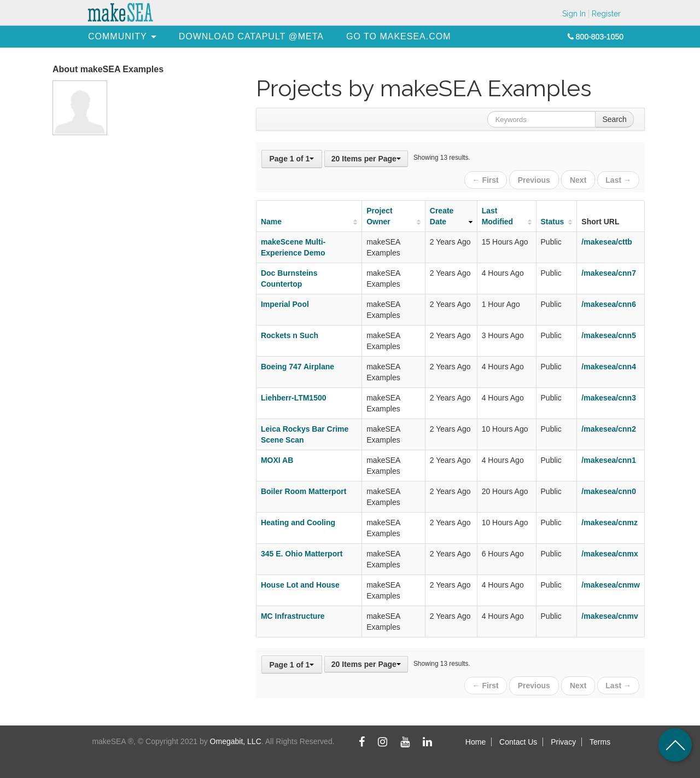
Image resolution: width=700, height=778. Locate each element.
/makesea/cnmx (610, 552)
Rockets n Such (290, 334)
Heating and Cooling (298, 521)
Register (606, 14)
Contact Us (518, 739)
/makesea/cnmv (610, 614)
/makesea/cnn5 (609, 334)
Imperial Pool (285, 303)
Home (476, 739)
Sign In (574, 14)
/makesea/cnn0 (609, 490)
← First (488, 179)
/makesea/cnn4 (609, 365)
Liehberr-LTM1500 (294, 396)
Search (614, 119)
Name (271, 220)
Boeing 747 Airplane (297, 365)
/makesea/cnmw (611, 583)
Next (579, 179)
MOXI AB (277, 458)
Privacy (563, 739)
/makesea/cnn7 (609, 271)
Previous (536, 179)
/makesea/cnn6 (609, 303)
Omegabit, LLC (236, 738)
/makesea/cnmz (609, 521)
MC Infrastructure (293, 614)
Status (553, 220)
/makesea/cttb (607, 240)
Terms (600, 739)
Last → (618, 179)
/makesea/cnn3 (609, 396)
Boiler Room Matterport (304, 490)
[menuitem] (118, 36)
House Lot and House (300, 583)
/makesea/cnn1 (609, 458)
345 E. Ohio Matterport (302, 552)
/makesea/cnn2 (609, 427)
